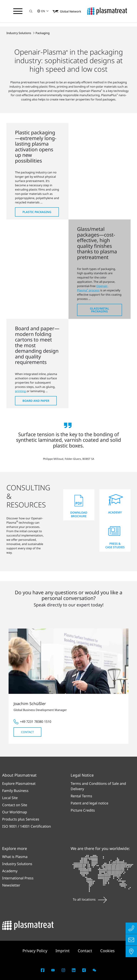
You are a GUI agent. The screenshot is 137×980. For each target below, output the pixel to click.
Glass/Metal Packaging (100, 310)
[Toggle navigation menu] (18, 11)
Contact (27, 732)
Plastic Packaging (37, 212)
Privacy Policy (35, 951)
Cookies (107, 951)
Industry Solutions (19, 33)
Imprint (63, 951)
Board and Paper (36, 401)
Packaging (43, 33)
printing (21, 391)
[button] (31, 11)
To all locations (90, 899)
